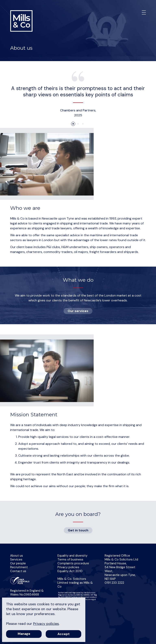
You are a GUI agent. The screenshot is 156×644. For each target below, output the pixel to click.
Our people (18, 563)
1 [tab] (73, 124)
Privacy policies (68, 567)
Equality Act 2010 (70, 571)
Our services (78, 311)
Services (16, 559)
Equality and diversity (72, 556)
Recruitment (19, 567)
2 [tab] (78, 124)
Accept (64, 634)
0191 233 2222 (114, 583)
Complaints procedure (73, 563)
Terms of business (70, 559)
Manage (24, 634)
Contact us (18, 571)
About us (17, 556)
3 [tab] (83, 124)
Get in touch (78, 530)
